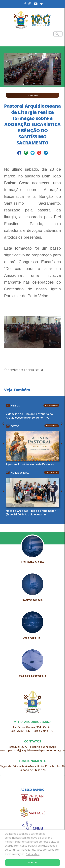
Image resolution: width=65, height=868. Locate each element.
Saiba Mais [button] (33, 854)
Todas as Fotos (52, 426)
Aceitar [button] (33, 862)
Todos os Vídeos (51, 405)
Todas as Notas (52, 472)
